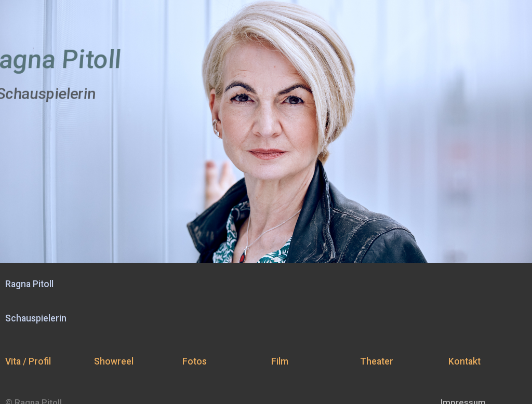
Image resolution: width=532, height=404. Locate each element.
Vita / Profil (28, 361)
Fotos (195, 361)
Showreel (114, 361)
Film (280, 361)
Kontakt (464, 361)
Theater (377, 361)
